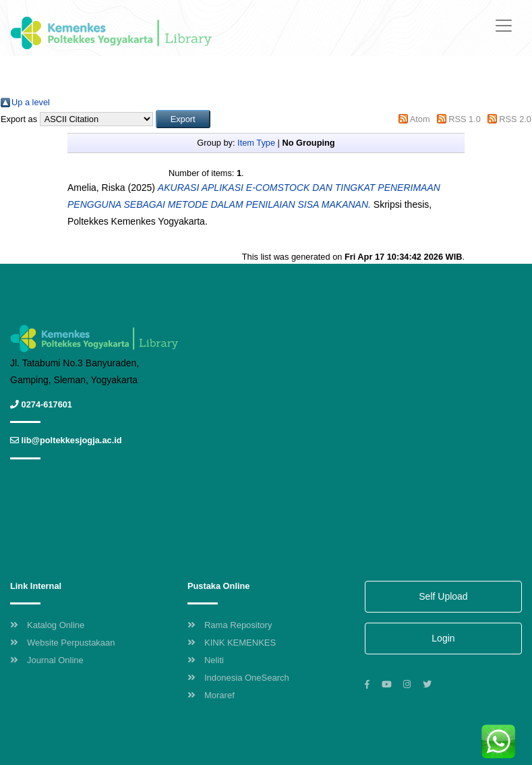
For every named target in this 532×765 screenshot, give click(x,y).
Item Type (256, 143)
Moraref (211, 695)
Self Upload (443, 596)
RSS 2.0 (515, 119)
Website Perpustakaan (63, 643)
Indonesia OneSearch (238, 678)
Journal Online (47, 660)
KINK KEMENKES (232, 643)
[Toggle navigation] (504, 26)
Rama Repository (230, 625)
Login (443, 638)
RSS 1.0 (465, 119)
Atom (420, 119)
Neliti (206, 660)
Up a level (31, 102)
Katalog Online (47, 625)
